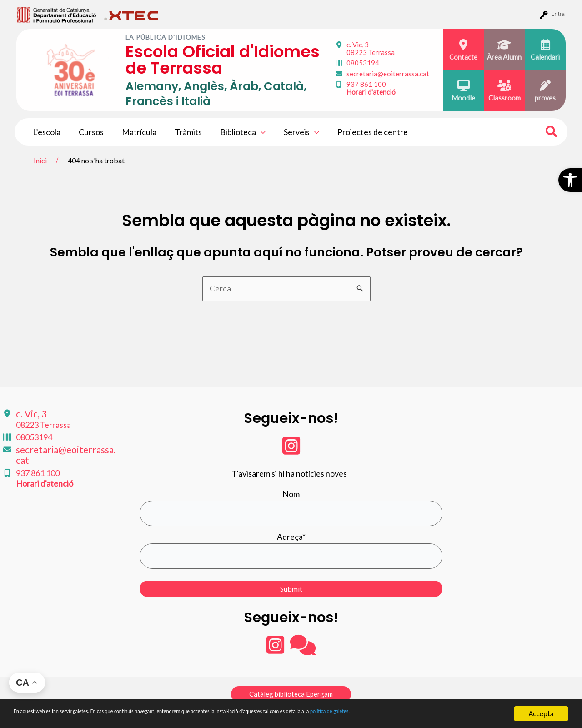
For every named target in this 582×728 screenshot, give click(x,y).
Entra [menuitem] (558, 14)
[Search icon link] (552, 133)
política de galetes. (480, 714)
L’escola (46, 132)
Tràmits (182, 132)
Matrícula (135, 132)
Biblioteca (235, 132)
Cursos (88, 132)
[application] (253, 132)
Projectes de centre (361, 132)
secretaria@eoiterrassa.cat (388, 74)
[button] (570, 180)
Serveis (291, 132)
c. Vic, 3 (371, 48)
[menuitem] (57, 14)
